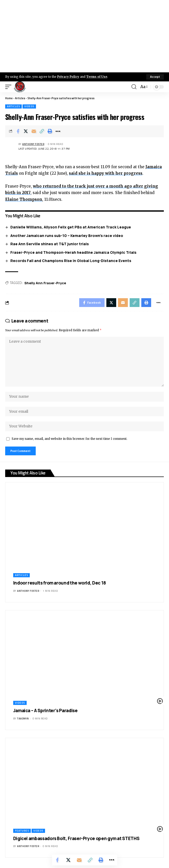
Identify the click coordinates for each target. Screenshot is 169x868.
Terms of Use (97, 77)
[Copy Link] (42, 131)
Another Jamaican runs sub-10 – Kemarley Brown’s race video (67, 236)
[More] (58, 131)
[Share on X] (26, 131)
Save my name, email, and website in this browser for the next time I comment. (69, 439)
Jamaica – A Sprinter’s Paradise (45, 710)
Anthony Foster (33, 144)
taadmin (23, 719)
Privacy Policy (68, 77)
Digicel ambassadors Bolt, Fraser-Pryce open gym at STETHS (76, 838)
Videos (29, 106)
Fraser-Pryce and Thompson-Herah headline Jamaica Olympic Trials (73, 252)
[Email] (34, 131)
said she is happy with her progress (106, 173)
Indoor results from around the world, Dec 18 (60, 583)
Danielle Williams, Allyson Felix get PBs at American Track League (71, 227)
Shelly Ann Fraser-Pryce (45, 283)
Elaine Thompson (24, 199)
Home (9, 98)
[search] (134, 87)
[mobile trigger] (10, 87)
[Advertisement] (84, 36)
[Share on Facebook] (18, 131)
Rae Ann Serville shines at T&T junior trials (50, 244)
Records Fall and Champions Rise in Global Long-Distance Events (71, 261)
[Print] (50, 131)
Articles (20, 98)
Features (22, 831)
